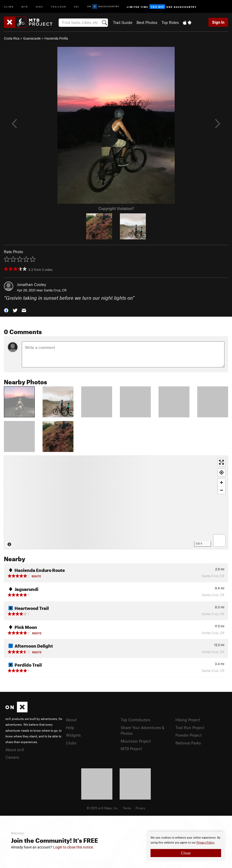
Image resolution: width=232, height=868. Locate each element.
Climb (9, 6)
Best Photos (147, 22)
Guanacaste (32, 38)
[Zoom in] (221, 483)
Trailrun (59, 6)
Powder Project (189, 735)
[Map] (116, 502)
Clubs (71, 743)
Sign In (218, 22)
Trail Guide (123, 22)
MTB (25, 6)
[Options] (219, 541)
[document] (186, 846)
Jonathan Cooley (31, 284)
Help (70, 727)
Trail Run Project (190, 727)
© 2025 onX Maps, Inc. (103, 808)
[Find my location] (221, 472)
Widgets (73, 735)
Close (186, 853)
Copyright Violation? (116, 208)
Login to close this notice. (74, 847)
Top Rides (170, 22)
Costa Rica (12, 38)
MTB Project (131, 749)
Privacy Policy (205, 843)
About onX (15, 750)
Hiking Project (188, 720)
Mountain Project (136, 741)
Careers (12, 757)
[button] (6, 310)
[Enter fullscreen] (221, 462)
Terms (127, 808)
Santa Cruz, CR (55, 290)
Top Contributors (135, 720)
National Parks (188, 743)
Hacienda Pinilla (56, 38)
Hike (39, 6)
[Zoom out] (221, 490)
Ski (77, 6)
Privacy (140, 808)
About (71, 720)
